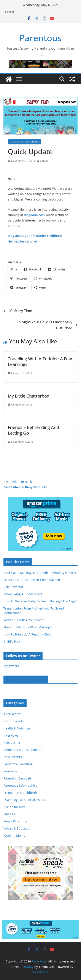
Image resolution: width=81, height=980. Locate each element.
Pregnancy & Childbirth (20, 793)
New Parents (13, 757)
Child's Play (12, 641)
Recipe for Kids (14, 807)
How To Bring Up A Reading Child (28, 634)
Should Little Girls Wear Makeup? (27, 627)
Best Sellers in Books (18, 482)
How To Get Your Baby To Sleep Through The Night (40, 601)
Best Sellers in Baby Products (25, 487)
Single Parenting (15, 821)
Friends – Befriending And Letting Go (33, 430)
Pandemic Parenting (18, 764)
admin (44, 161)
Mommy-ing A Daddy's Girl (23, 594)
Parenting (10, 771)
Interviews (11, 735)
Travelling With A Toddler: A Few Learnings (40, 361)
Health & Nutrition (17, 728)
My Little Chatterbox (29, 396)
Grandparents (14, 721)
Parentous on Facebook (26, 679)
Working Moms (14, 835)
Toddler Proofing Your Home (24, 620)
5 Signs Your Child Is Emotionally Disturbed (48, 325)
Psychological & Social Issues (24, 800)
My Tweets (11, 666)
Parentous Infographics (20, 785)
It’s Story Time (18, 311)
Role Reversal (13, 587)
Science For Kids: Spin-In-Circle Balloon (32, 580)
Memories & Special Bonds (25, 142)
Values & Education (17, 828)
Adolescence (13, 714)
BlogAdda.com (34, 215)
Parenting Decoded (17, 778)
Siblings (9, 814)
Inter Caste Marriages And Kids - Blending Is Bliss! (40, 573)
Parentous (40, 38)
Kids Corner (12, 743)
